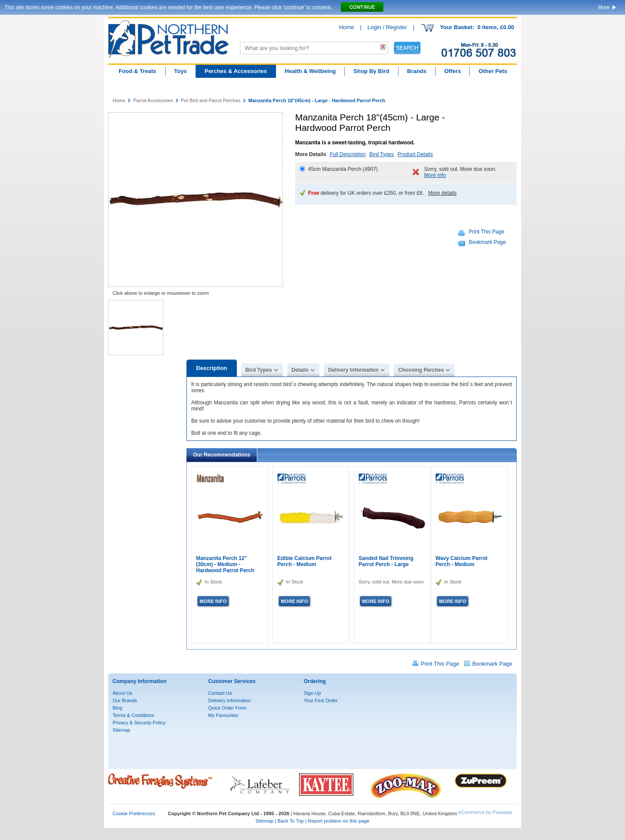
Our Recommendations (222, 455)
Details (300, 370)
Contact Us (220, 693)
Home (347, 27)
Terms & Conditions (133, 715)
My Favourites (223, 715)
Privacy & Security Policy (139, 723)
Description (212, 368)
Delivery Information (353, 370)
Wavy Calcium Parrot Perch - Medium (462, 561)
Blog (117, 708)
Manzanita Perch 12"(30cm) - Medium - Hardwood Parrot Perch (225, 564)
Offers (452, 71)
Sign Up (312, 693)
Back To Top (291, 821)
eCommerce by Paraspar (485, 812)
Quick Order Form (227, 708)
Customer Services (232, 681)
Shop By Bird (371, 71)
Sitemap (121, 730)
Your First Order (321, 700)
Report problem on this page (339, 821)
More (604, 7)
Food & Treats (138, 71)
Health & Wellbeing (310, 71)
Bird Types (382, 154)
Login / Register (387, 27)
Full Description (348, 154)
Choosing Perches (421, 370)
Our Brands (125, 700)
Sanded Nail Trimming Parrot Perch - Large (386, 561)
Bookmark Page (487, 242)
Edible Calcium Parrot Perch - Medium (304, 561)
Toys (180, 71)
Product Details (415, 154)
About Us (122, 693)
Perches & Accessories (236, 71)
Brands (417, 71)
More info (435, 175)
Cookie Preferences (134, 813)
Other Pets (493, 71)
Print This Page (487, 232)
